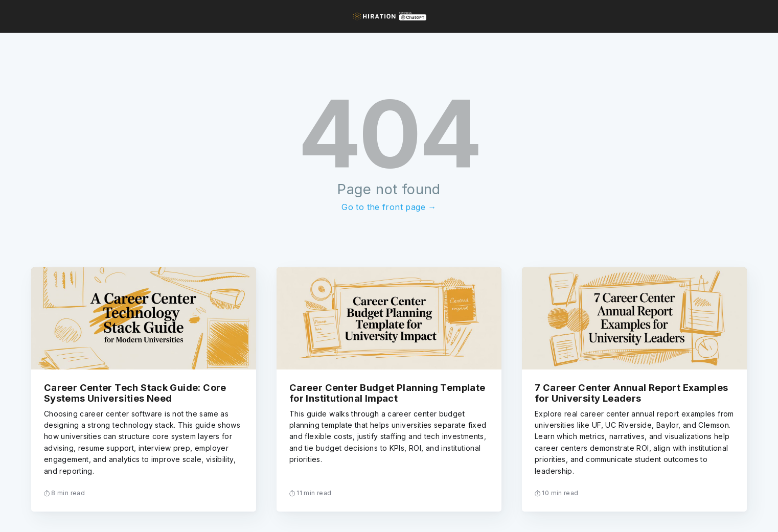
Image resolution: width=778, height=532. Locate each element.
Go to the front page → (389, 207)
